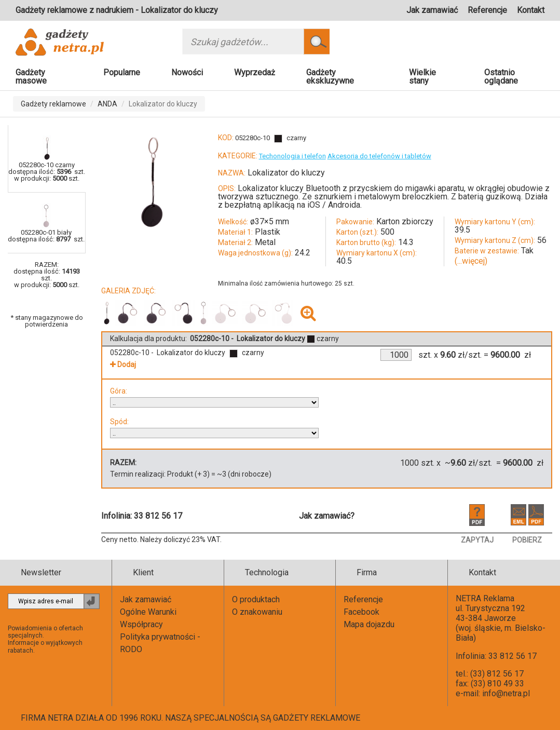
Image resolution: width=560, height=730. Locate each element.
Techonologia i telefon (292, 156)
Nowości (187, 72)
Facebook (361, 612)
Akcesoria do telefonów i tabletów (379, 156)
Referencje (487, 10)
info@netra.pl (506, 693)
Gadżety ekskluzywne (330, 77)
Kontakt (531, 10)
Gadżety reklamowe (53, 104)
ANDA (107, 104)
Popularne (122, 72)
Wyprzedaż (255, 72)
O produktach (256, 599)
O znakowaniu (257, 612)
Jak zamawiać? (327, 516)
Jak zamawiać (432, 10)
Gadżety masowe (31, 77)
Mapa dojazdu (369, 624)
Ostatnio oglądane (501, 77)
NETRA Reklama (485, 598)
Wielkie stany (422, 77)
